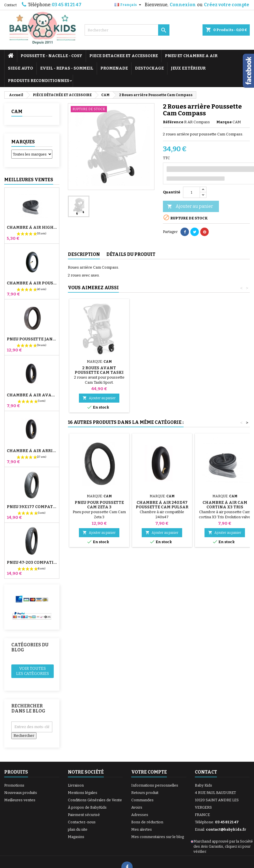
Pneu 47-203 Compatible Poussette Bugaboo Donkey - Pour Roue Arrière (32, 563)
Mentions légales (83, 793)
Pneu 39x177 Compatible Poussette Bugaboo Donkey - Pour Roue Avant (32, 507)
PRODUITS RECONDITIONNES (39, 81)
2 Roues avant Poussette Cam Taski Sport (99, 373)
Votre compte (149, 772)
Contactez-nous (82, 822)
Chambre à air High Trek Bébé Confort (32, 228)
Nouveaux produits (21, 793)
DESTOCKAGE (149, 68)
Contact (10, 5)
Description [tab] (84, 254)
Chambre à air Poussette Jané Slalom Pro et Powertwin (32, 283)
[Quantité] (191, 192)
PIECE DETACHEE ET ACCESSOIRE (124, 56)
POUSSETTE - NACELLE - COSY (51, 56)
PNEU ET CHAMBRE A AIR (191, 56)
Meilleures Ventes (29, 180)
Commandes (142, 800)
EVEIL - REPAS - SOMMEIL (67, 68)
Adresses (140, 815)
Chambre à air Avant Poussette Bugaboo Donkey (32, 395)
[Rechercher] (127, 30)
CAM (17, 112)
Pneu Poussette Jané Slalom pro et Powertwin (32, 339)
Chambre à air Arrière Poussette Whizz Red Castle (32, 451)
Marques (23, 142)
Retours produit (145, 793)
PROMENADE (114, 68)
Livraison (76, 785)
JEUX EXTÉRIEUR (188, 68)
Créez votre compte (227, 5)
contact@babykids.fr (226, 829)
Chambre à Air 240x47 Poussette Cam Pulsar (162, 505)
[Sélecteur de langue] (129, 5)
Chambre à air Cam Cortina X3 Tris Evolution (225, 507)
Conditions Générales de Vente (95, 800)
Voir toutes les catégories (33, 671)
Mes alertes (142, 829)
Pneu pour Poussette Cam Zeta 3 (99, 505)
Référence (173, 122)
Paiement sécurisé (84, 815)
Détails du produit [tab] (131, 254)
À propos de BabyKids (87, 807)
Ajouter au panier (190, 207)
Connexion (183, 5)
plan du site (78, 829)
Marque (224, 122)
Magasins (76, 837)
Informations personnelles (155, 785)
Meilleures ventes (20, 800)
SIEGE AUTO (21, 68)
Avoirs (137, 807)
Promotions (14, 785)
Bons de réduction (147, 822)
